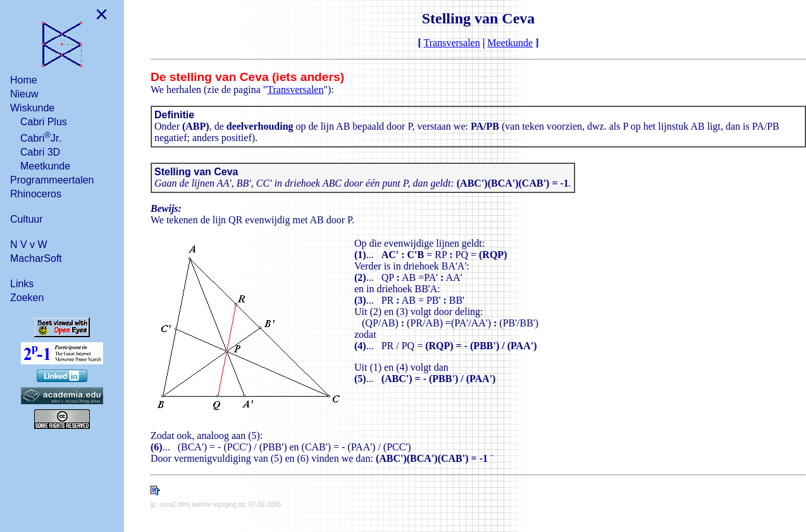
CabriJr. (41, 137)
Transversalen (452, 43)
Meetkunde (45, 166)
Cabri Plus (44, 122)
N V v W (29, 244)
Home (24, 80)
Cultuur (27, 219)
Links (22, 284)
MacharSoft (36, 258)
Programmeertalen (52, 180)
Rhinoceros (36, 194)
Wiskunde (32, 108)
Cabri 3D (40, 152)
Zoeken (27, 298)
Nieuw (24, 94)
